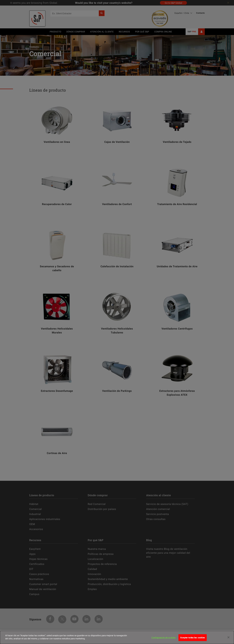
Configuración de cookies (164, 638)
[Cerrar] (228, 637)
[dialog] (117, 637)
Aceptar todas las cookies (193, 638)
